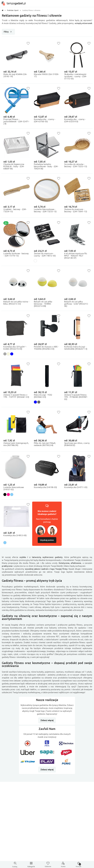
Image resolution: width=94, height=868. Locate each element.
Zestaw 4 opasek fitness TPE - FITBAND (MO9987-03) (77, 397)
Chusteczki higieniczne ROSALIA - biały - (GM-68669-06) (14, 166)
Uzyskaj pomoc (47, 541)
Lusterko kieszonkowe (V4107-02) (14, 489)
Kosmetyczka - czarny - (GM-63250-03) (76, 120)
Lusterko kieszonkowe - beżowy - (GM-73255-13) (46, 210)
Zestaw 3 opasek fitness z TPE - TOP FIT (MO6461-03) (16, 397)
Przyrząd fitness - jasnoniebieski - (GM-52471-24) (14, 121)
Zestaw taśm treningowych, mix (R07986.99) (12, 445)
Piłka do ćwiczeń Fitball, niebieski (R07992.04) (45, 444)
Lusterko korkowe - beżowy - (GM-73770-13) (17, 254)
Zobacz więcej (47, 722)
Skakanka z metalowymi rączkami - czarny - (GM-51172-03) (76, 76)
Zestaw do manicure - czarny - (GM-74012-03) (45, 254)
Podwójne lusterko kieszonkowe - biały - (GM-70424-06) (47, 166)
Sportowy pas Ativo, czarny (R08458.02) (74, 444)
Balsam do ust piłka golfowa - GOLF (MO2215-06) (77, 303)
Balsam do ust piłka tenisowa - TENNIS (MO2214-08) (43, 303)
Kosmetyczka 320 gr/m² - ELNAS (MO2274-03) (15, 347)
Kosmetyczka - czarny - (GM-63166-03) (45, 120)
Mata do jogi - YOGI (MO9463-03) (43, 395)
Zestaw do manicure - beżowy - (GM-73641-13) (76, 210)
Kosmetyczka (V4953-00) (15, 536)
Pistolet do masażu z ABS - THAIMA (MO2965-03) (47, 347)
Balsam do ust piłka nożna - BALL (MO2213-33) (16, 302)
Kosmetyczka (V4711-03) (76, 488)
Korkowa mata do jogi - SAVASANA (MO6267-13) (76, 347)
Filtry (8, 32)
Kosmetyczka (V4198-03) (46, 488)
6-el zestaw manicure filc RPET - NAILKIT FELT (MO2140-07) (76, 255)
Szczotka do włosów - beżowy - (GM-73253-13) (76, 165)
